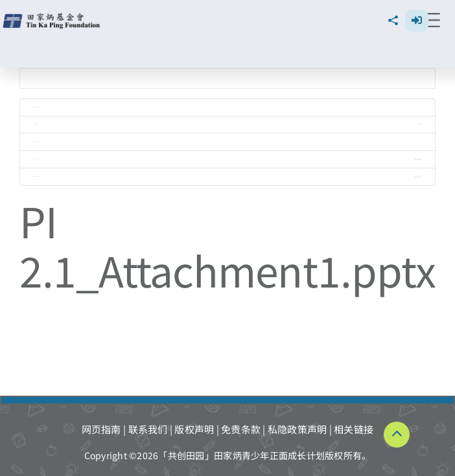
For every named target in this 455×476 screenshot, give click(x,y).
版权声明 (194, 429)
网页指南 (101, 429)
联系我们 (148, 429)
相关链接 (354, 429)
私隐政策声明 (297, 429)
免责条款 (241, 429)
